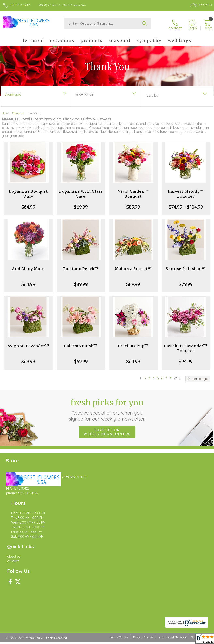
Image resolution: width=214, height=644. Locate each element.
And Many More (28, 267)
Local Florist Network (172, 529)
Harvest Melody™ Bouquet (186, 192)
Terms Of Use (119, 529)
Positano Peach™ (81, 267)
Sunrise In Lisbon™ (186, 267)
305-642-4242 (20, 5)
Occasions (18, 111)
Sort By (152, 94)
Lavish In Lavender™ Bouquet (186, 347)
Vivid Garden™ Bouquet (133, 192)
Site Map (197, 529)
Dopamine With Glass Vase (81, 192)
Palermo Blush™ (81, 344)
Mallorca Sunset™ (133, 267)
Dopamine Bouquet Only (28, 192)
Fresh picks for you (107, 408)
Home (6, 111)
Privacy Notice (143, 529)
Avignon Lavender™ (28, 344)
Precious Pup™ (133, 344)
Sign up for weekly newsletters (107, 430)
